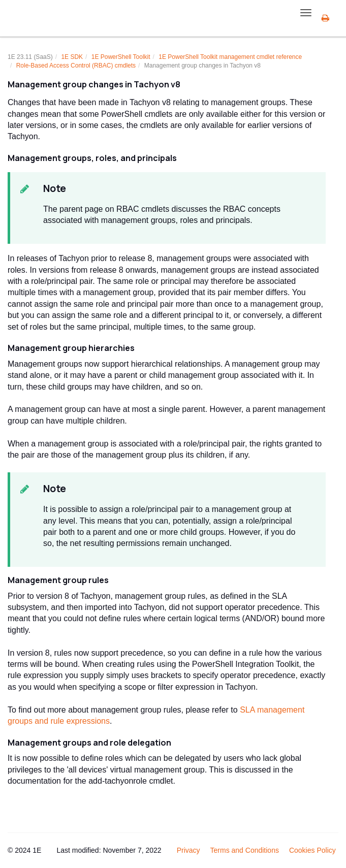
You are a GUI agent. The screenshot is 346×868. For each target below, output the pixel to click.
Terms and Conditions (245, 850)
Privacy (188, 850)
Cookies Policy (312, 850)
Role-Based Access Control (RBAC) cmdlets (76, 66)
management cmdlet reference (230, 57)
